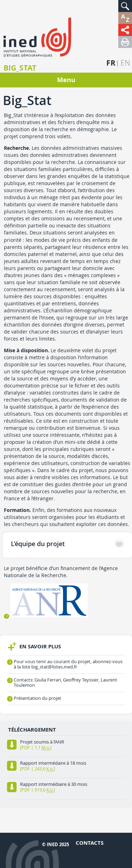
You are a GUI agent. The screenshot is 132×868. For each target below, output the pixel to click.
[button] (125, 6)
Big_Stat (20, 68)
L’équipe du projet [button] (38, 544)
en (125, 63)
